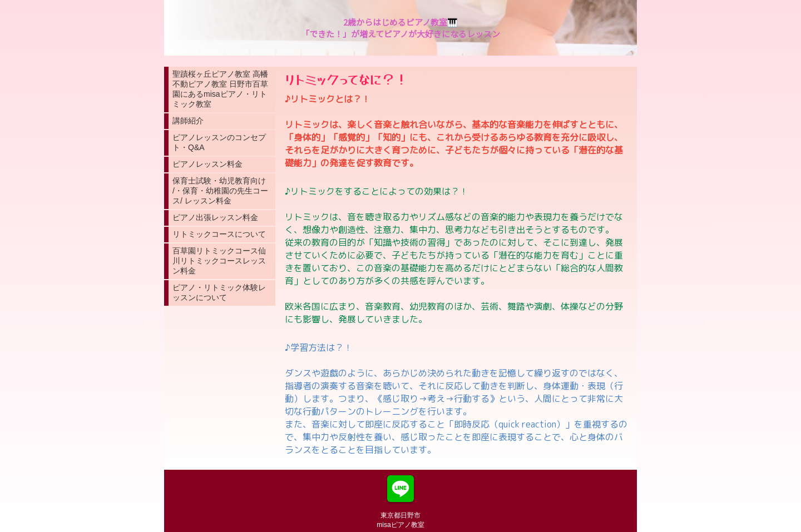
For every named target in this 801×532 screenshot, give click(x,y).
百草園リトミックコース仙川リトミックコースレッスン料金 (219, 261)
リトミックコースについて (219, 234)
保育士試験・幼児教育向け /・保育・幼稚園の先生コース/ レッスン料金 (220, 191)
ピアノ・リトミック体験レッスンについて (219, 292)
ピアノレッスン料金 (207, 164)
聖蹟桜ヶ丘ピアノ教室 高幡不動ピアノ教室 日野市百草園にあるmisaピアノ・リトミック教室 (220, 89)
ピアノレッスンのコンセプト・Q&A (219, 142)
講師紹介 (188, 121)
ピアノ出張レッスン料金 (215, 217)
